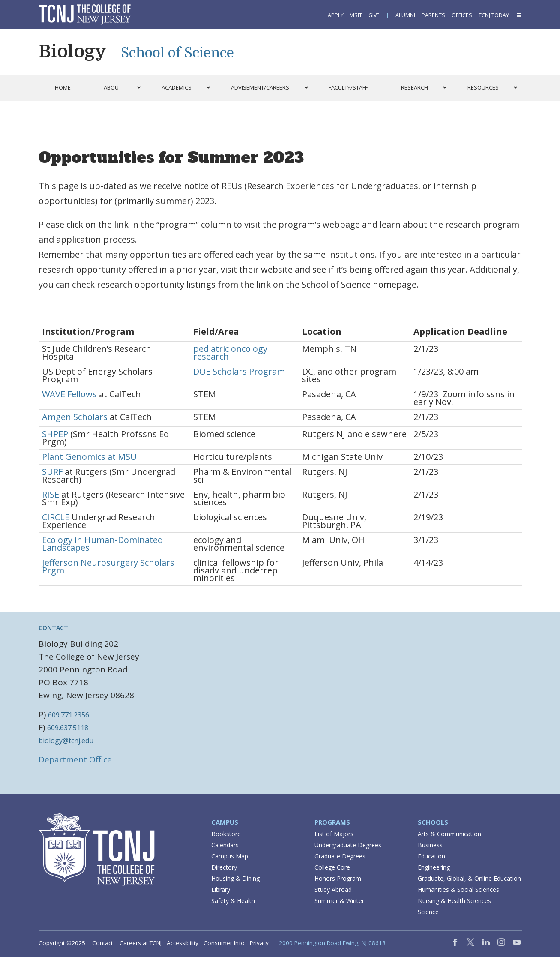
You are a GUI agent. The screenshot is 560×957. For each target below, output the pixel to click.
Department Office (75, 759)
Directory (224, 867)
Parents (433, 15)
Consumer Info (224, 943)
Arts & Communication (449, 834)
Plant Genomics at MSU (89, 457)
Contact (102, 943)
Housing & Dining (235, 878)
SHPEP (55, 434)
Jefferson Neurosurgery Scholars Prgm (108, 566)
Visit (356, 15)
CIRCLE (56, 517)
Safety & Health (233, 901)
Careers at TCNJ (141, 943)
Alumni (405, 15)
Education (431, 856)
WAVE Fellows (69, 394)
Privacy (259, 943)
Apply (336, 15)
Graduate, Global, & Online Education (469, 878)
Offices (462, 15)
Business (430, 845)
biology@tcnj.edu (66, 741)
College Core (332, 867)
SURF (52, 472)
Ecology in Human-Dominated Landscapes (102, 544)
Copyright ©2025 (62, 943)
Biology (72, 51)
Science (428, 912)
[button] (518, 15)
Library (221, 889)
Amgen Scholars (75, 417)
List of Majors (334, 834)
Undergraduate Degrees (348, 845)
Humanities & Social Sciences (458, 889)
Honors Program (338, 878)
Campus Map (230, 856)
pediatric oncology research (230, 352)
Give (374, 15)
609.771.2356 (69, 715)
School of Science (177, 53)
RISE (51, 494)
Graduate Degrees (340, 856)
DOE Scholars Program (239, 371)
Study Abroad (333, 889)
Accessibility (183, 943)
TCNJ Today (494, 15)
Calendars (225, 845)
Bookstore (226, 834)
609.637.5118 (68, 728)
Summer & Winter (339, 901)
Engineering (434, 867)
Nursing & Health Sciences (454, 901)
